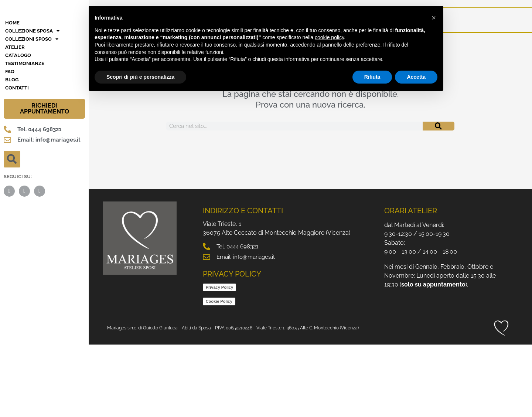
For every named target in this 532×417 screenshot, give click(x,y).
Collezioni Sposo (32, 112)
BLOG (12, 152)
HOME (12, 95)
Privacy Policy (220, 360)
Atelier (15, 120)
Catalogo (18, 128)
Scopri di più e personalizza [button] (140, 77)
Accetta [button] (416, 77)
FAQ (10, 144)
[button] (12, 232)
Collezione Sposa (32, 104)
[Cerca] (439, 126)
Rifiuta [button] (372, 77)
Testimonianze (25, 136)
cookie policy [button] (329, 37)
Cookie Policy (219, 374)
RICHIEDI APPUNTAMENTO (45, 181)
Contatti (17, 160)
